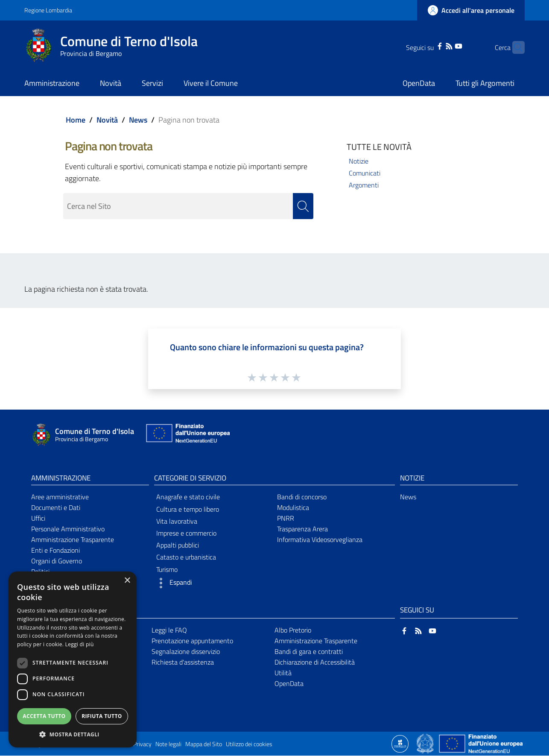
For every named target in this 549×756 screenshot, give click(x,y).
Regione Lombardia (48, 10)
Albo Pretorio (293, 630)
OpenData (289, 683)
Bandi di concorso (302, 497)
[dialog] (73, 659)
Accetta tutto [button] (44, 716)
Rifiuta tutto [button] (102, 716)
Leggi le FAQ (169, 630)
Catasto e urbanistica (186, 557)
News (138, 120)
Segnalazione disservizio (186, 651)
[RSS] (436, 45)
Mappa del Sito (204, 744)
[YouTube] (445, 45)
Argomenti (364, 185)
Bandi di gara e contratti (309, 651)
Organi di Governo (57, 561)
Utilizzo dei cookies (249, 744)
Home (76, 120)
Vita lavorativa (177, 521)
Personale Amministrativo (68, 529)
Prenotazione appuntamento (192, 641)
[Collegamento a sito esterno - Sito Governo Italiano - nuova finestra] (426, 743)
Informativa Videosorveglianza (320, 539)
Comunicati (365, 173)
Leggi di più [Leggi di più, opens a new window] (80, 644)
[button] (213, 583)
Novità (107, 120)
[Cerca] (514, 47)
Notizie (359, 161)
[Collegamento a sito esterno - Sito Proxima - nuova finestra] (400, 743)
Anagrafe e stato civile (188, 497)
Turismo (167, 569)
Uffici (38, 518)
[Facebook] (426, 45)
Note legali (168, 744)
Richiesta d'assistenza (183, 662)
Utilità (283, 673)
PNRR (286, 518)
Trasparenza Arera (302, 529)
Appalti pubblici (178, 545)
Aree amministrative (60, 497)
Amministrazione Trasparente (73, 539)
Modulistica (293, 507)
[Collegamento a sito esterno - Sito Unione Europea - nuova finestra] (187, 435)
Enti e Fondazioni (55, 550)
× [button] (127, 581)
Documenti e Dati (56, 507)
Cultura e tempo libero (188, 509)
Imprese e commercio (186, 533)
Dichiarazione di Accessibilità (315, 662)
